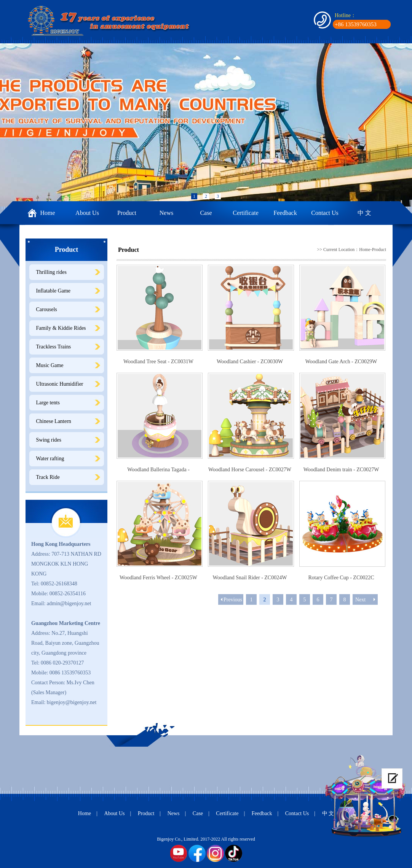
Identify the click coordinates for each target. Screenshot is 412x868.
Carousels (47, 309)
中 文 (364, 213)
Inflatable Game (53, 291)
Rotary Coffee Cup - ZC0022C (341, 578)
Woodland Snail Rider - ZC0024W (250, 578)
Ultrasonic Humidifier (60, 384)
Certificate (246, 213)
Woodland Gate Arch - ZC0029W (341, 362)
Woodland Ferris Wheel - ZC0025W (158, 578)
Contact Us (325, 213)
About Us (87, 213)
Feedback (285, 213)
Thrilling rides (52, 272)
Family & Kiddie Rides (61, 328)
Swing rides (49, 440)
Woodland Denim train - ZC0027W (341, 470)
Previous (233, 600)
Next (360, 600)
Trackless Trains (54, 347)
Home (47, 213)
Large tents (48, 403)
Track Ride (48, 477)
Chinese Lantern (54, 421)
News (166, 213)
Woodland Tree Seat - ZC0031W (158, 362)
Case (206, 213)
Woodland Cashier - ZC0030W (250, 362)
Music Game (50, 365)
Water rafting (50, 459)
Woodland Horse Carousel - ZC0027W (250, 470)
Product (127, 213)
